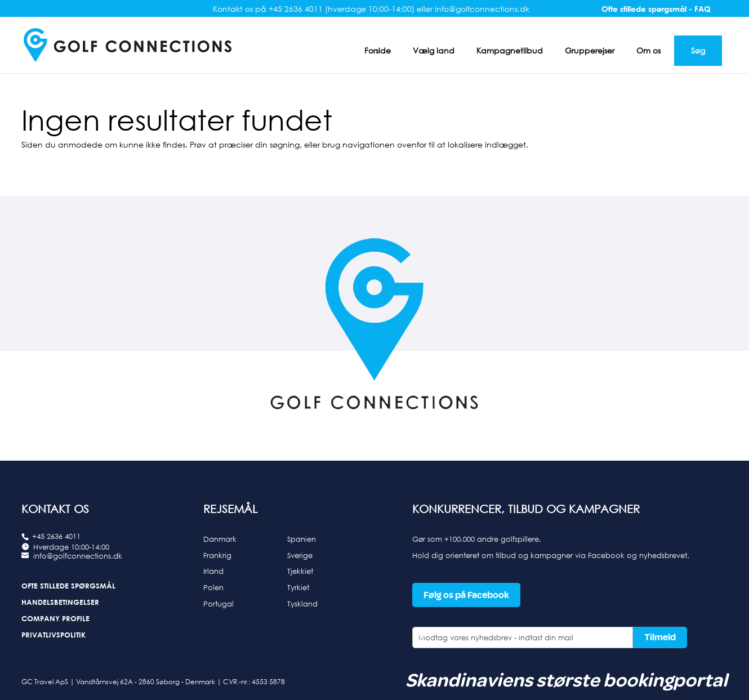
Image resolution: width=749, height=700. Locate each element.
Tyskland (302, 604)
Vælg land (434, 50)
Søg (698, 50)
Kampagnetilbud (510, 50)
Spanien (302, 539)
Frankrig (217, 555)
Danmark (220, 539)
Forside (378, 50)
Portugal (219, 604)
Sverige (300, 555)
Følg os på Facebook (466, 595)
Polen (213, 587)
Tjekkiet (300, 571)
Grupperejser (590, 50)
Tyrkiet (298, 587)
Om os (648, 50)
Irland (213, 571)
